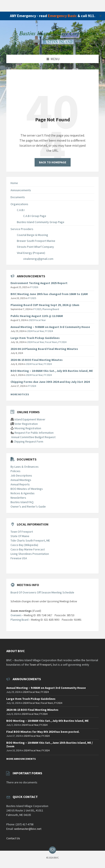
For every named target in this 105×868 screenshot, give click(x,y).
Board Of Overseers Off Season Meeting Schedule (42, 592)
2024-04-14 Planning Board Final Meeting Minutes (44, 349)
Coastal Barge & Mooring (32, 235)
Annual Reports (20, 484)
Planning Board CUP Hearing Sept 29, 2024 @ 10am (45, 305)
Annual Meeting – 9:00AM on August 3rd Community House (50, 327)
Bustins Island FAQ (22, 502)
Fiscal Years (51, 342)
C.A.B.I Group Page (35, 216)
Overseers (16, 615)
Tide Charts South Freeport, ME (30, 540)
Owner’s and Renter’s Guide (28, 506)
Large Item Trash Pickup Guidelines (35, 338)
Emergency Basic (62, 16)
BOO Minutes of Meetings (27, 489)
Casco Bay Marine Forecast (28, 549)
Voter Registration (26, 424)
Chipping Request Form (28, 441)
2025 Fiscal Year (37, 320)
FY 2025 (32, 298)
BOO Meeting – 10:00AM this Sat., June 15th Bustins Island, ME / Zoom (50, 744)
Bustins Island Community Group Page (41, 222)
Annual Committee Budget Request (33, 437)
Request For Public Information (34, 433)
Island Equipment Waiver (30, 419)
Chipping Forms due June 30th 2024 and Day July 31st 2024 (50, 382)
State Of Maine (20, 536)
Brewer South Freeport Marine (36, 241)
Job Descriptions (21, 475)
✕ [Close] (100, 16)
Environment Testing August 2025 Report (39, 283)
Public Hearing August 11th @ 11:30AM (37, 316)
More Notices (20, 394)
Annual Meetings (21, 480)
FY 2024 (49, 331)
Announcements (21, 190)
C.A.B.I (21, 210)
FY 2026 (34, 287)
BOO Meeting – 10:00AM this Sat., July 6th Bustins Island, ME (52, 371)
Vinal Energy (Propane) (31, 253)
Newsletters (18, 498)
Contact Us (13, 838)
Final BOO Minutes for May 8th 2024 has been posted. (43, 732)
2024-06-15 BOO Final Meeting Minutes (37, 360)
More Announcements (21, 759)
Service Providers (22, 229)
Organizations (19, 204)
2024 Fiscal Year (36, 331)
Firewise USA (19, 558)
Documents (18, 197)
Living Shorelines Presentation (30, 554)
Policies (15, 471)
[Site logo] (52, 46)
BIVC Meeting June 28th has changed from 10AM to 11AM (49, 294)
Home (14, 183)
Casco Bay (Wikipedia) (24, 545)
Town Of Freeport (22, 532)
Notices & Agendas (23, 493)
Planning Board (51, 309)
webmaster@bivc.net (28, 829)
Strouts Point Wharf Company (35, 247)
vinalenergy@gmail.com (38, 259)
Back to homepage (53, 162)
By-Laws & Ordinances (25, 467)
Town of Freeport (40, 665)
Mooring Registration (28, 428)
